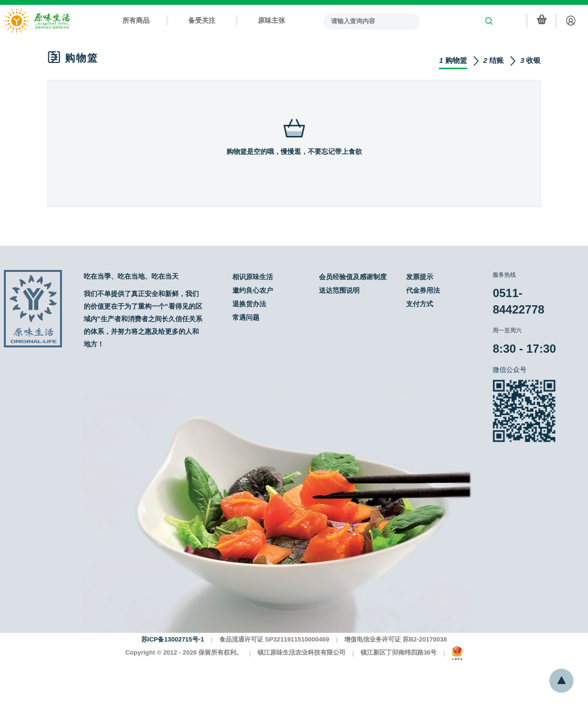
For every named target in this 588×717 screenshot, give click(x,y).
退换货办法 (249, 304)
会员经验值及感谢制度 (353, 277)
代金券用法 (423, 290)
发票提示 (420, 277)
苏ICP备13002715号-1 (173, 639)
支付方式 (420, 304)
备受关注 (202, 20)
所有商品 (136, 20)
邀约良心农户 (253, 290)
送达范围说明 (339, 290)
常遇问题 (246, 317)
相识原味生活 (253, 277)
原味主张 (271, 20)
